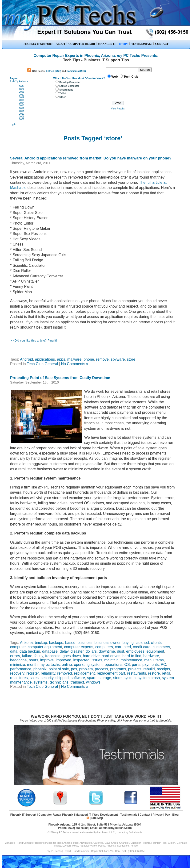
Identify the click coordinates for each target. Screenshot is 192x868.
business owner (107, 643)
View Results (118, 109)
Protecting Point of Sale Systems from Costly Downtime (60, 378)
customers (161, 647)
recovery (17, 673)
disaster (77, 651)
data (14, 651)
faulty (39, 656)
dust (120, 651)
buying (128, 643)
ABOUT (61, 44)
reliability (48, 673)
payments (150, 665)
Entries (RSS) (54, 71)
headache (18, 660)
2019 (22, 98)
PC (163, 665)
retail (166, 673)
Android (26, 359)
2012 (22, 108)
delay (64, 651)
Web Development (106, 815)
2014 (22, 103)
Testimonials (129, 815)
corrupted (123, 647)
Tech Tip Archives (19, 81)
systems (41, 682)
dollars (91, 651)
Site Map (97, 818)
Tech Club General (42, 364)
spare (92, 678)
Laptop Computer (69, 86)
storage (105, 678)
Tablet (63, 93)
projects (135, 669)
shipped (62, 678)
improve (47, 660)
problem (86, 669)
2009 (22, 117)
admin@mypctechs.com (116, 828)
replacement (84, 673)
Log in (13, 124)
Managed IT (83, 815)
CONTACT (162, 44)
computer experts (79, 647)
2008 (22, 119)
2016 (22, 100)
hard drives (111, 656)
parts (136, 665)
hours (33, 660)
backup (41, 643)
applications (45, 359)
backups (56, 643)
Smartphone (66, 90)
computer (18, 647)
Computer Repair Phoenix (56, 815)
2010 (22, 114)
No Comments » (75, 364)
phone (89, 359)
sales (34, 678)
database (50, 651)
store (131, 359)
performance (21, 669)
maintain (111, 660)
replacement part (111, 673)
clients (156, 643)
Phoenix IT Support (23, 815)
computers (104, 647)
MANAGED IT (107, 44)
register (32, 673)
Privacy (158, 815)
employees (135, 651)
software (78, 678)
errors (15, 656)
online (67, 665)
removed (64, 673)
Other (62, 97)
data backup (30, 651)
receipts (163, 669)
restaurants (136, 673)
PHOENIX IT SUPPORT (38, 44)
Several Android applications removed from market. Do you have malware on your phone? (91, 158)
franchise (53, 656)
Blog (175, 815)
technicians (59, 682)
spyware (118, 359)
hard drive (91, 656)
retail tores (19, 678)
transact (77, 682)
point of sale (59, 669)
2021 (22, 92)
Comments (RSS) (76, 71)
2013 (22, 106)
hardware (151, 656)
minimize (18, 665)
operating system (88, 665)
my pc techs (50, 665)
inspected (82, 660)
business (85, 643)
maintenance (132, 660)
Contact (145, 815)
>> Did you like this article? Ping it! (34, 340)
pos (74, 669)
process (101, 669)
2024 (22, 86)
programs (118, 669)
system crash (149, 678)
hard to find (132, 656)
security (47, 678)
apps (61, 359)
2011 (22, 111)
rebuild (149, 669)
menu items (154, 660)
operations (114, 665)
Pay (167, 815)
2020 (22, 95)
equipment (155, 651)
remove (102, 359)
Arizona (26, 643)
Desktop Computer (70, 82)
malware (74, 359)
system (130, 678)
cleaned (142, 643)
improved (64, 660)
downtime (107, 651)
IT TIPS (124, 44)
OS (127, 665)
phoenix (40, 669)
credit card (142, 647)
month (32, 665)
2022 (22, 89)
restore (154, 673)
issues (97, 660)
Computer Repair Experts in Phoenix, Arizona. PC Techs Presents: (96, 56)
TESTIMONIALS (142, 44)
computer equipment (45, 647)
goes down (72, 656)
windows (93, 682)
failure (27, 656)
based (70, 643)
